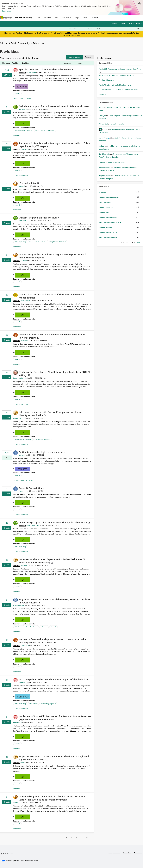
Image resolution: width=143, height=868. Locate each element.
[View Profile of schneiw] (22, 682)
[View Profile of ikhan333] (24, 260)
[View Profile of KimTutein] (23, 220)
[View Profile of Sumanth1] (24, 565)
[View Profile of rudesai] (102, 162)
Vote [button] (8, 75)
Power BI (17, 94)
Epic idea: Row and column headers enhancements (46, 69)
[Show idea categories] (70, 63)
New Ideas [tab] (25, 63)
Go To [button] (138, 23)
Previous (124, 242)
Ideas (57, 18)
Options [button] (88, 57)
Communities (67, 18)
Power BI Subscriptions (31, 488)
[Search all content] (113, 29)
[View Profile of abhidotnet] (103, 138)
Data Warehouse (32, 627)
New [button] (23, 124)
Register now (75, 35)
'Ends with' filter (28, 183)
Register (114, 23)
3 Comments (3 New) (21, 404)
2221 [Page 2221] (88, 837)
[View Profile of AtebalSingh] (18, 722)
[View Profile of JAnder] (16, 802)
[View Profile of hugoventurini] (18, 378)
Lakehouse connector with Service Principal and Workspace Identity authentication (51, 414)
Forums (37, 18)
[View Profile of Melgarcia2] (103, 124)
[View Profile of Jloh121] (21, 491)
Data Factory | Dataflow (108, 232)
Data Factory (33, 704)
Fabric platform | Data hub (23, 131)
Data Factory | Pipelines (48, 704)
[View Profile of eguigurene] (17, 418)
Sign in (123, 23)
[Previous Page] (54, 836)
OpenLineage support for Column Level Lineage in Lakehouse (52, 522)
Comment (17, 135)
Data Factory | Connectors (23, 439)
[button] (74, 57)
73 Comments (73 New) (22, 98)
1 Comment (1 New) (21, 175)
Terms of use (127, 853)
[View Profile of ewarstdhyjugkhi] (26, 300)
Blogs (77, 18)
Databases (44, 627)
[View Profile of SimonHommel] (105, 167)
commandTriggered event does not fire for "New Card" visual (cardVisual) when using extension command (52, 798)
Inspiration (47, 18)
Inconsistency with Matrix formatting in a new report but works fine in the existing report (53, 256)
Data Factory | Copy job (43, 439)
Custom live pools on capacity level (38, 217)
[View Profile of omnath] (23, 762)
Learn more (7, 11)
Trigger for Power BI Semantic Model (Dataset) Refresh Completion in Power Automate (55, 601)
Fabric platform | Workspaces (45, 131)
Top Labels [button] (103, 186)
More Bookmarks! (118, 124)
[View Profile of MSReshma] (24, 341)
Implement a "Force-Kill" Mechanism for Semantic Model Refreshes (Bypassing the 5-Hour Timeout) (55, 718)
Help (130, 23)
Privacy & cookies (114, 853)
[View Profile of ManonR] (22, 186)
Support (95, 18)
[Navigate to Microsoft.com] (6, 18)
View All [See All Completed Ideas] (103, 94)
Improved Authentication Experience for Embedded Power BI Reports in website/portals (52, 561)
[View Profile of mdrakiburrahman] (32, 525)
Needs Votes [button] (22, 87)
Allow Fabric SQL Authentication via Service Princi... (119, 75)
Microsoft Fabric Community (15, 43)
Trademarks (138, 853)
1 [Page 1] (57, 837)
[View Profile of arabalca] (22, 109)
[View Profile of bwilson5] (22, 455)
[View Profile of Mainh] (101, 107)
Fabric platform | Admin (37, 242)
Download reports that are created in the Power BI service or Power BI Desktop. (52, 336)
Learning (86, 18)
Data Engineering (20, 242)
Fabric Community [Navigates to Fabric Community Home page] (24, 18)
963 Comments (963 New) (23, 480)
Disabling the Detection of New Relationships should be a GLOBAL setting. (55, 373)
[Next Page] (93, 836)
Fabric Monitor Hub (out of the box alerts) (115, 85)
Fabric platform (105, 202)
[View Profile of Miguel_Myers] (31, 72)
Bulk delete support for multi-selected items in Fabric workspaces (54, 106)
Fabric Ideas (39, 43)
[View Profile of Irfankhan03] (25, 149)
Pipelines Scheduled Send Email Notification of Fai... (119, 90)
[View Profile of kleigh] (101, 146)
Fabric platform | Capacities (57, 242)
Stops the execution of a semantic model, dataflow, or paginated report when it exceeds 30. (54, 758)
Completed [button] (23, 469)
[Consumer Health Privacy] (29, 861)
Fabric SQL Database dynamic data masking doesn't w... (120, 69)
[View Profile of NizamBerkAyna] (19, 605)
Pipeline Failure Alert (107, 80)
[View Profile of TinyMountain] (104, 154)
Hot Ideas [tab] (6, 63)
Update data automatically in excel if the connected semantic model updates (52, 296)
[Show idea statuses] (85, 63)
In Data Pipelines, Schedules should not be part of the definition (53, 679)
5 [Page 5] (76, 837)
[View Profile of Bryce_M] (102, 116)
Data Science (19, 627)
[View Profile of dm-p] (105, 129)
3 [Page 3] (67, 837)
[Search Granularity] (77, 29)
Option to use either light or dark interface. (42, 452)
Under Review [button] (23, 697)
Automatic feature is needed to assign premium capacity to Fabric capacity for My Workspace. (55, 145)
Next (139, 242)
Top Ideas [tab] (16, 63)
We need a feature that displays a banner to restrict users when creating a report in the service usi (53, 641)
